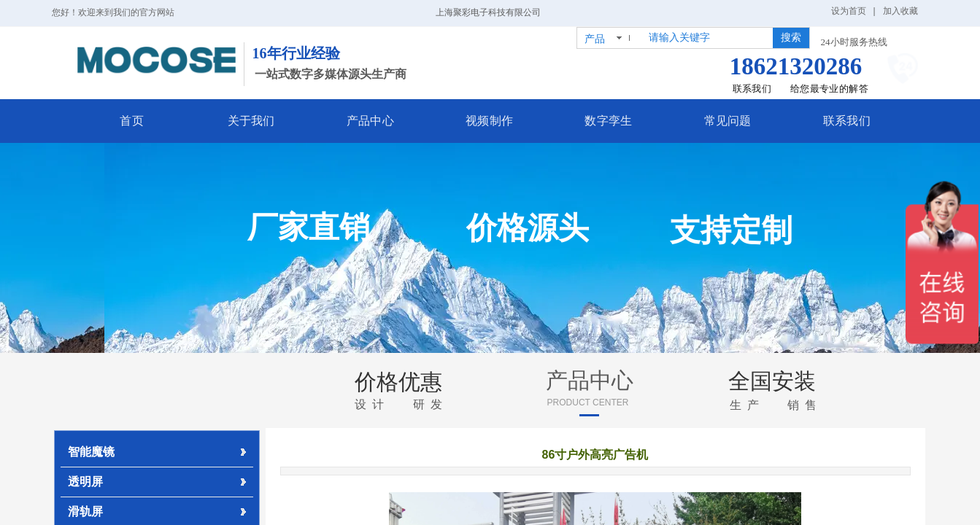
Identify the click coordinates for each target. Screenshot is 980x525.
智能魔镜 (91, 452)
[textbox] (708, 38)
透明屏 (85, 482)
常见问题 (705, 120)
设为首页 (849, 11)
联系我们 (814, 120)
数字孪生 (597, 120)
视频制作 (489, 120)
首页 (164, 120)
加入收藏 (900, 11)
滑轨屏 (85, 512)
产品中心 (381, 120)
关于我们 (273, 120)
